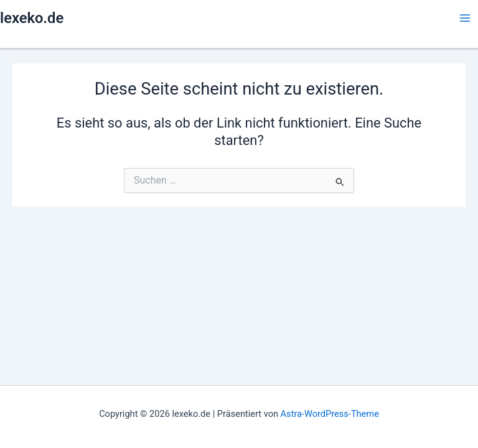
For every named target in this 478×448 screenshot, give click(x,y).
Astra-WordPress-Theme (330, 414)
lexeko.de (32, 18)
